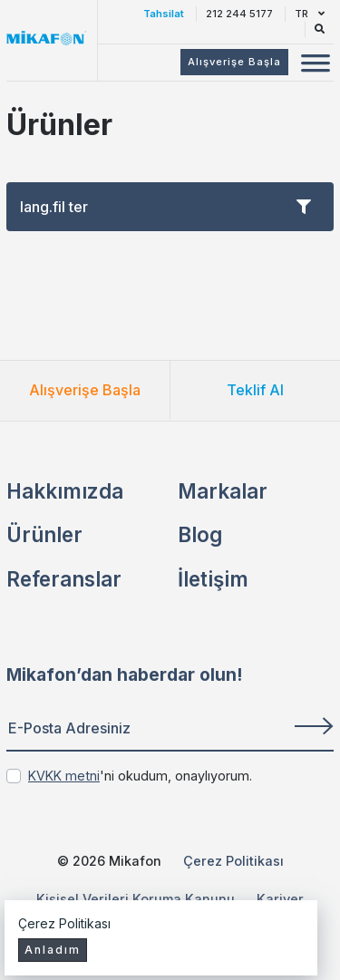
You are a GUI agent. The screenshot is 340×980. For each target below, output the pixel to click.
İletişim (213, 579)
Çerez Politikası (233, 861)
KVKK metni (64, 776)
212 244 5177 (239, 14)
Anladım (53, 950)
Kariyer (280, 899)
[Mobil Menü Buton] (316, 65)
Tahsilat (164, 14)
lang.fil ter (165, 207)
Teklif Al (255, 390)
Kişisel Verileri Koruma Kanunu (136, 899)
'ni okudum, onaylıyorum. (140, 776)
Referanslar (64, 579)
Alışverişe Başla (85, 390)
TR (310, 14)
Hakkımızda (65, 491)
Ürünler (44, 534)
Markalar (223, 491)
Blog (200, 534)
